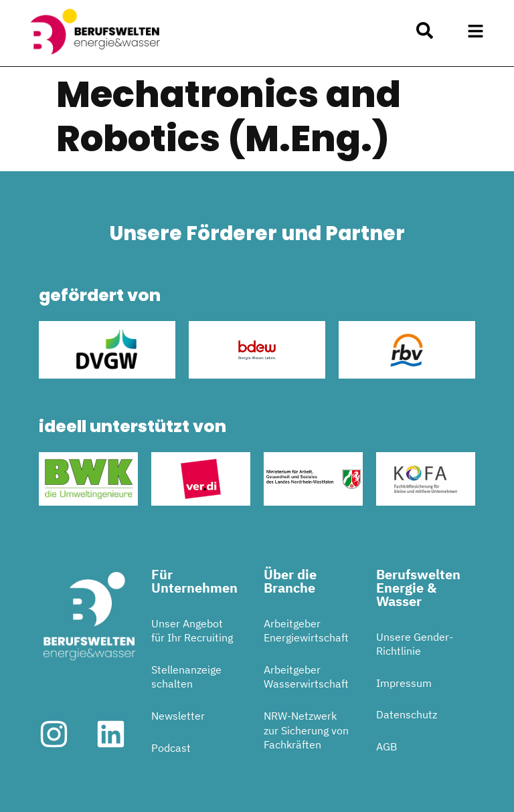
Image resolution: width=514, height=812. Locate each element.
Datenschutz (407, 714)
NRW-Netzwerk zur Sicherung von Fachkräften (306, 730)
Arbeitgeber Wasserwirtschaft (306, 677)
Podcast (171, 748)
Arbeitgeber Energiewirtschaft (306, 631)
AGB (387, 746)
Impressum (404, 683)
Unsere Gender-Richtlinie (415, 644)
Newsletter (178, 716)
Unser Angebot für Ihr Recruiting (192, 631)
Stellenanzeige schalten (186, 677)
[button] (476, 31)
